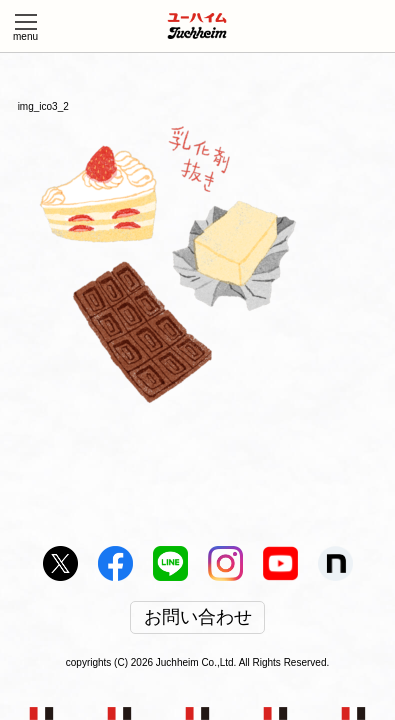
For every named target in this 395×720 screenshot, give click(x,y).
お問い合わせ (198, 618)
